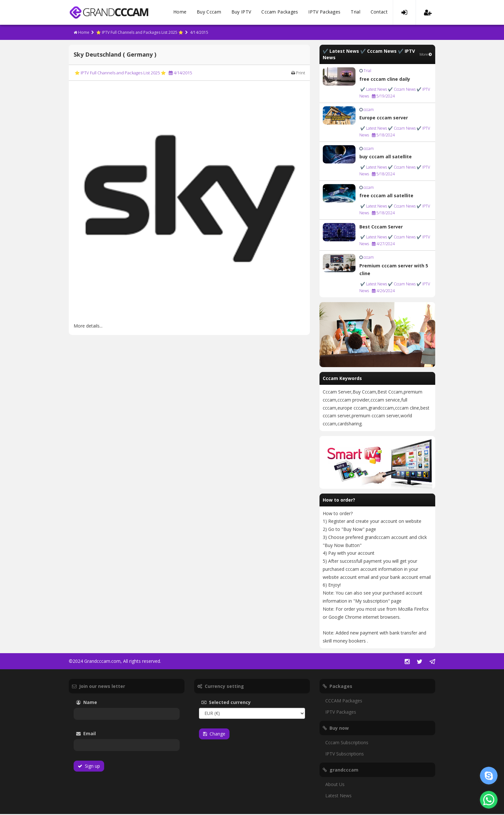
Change (214, 735)
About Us (335, 785)
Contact (379, 13)
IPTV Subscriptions (345, 755)
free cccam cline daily (385, 80)
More (426, 55)
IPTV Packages (324, 13)
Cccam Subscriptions (347, 743)
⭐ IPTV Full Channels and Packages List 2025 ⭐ (140, 33)
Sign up (89, 767)
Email (104, 734)
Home (180, 13)
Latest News (338, 796)
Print (298, 74)
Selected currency (236, 703)
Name (96, 703)
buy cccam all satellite (386, 157)
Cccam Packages (280, 13)
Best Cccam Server (381, 228)
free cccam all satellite (386, 196)
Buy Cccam (209, 13)
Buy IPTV (241, 13)
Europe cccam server (384, 119)
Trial (355, 13)
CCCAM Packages (344, 702)
